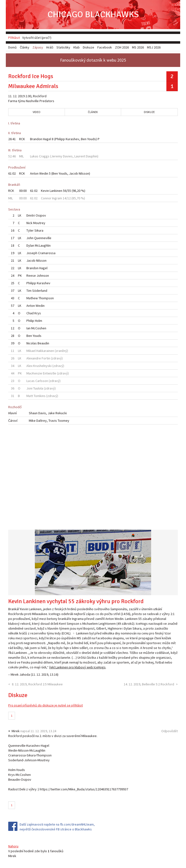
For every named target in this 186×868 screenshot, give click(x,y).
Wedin (44, 173)
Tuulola (38, 388)
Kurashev (72, 139)
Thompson (46, 298)
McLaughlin (43, 245)
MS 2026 (138, 47)
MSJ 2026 (154, 47)
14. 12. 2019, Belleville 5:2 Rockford (149, 684)
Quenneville (43, 238)
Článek (93, 112)
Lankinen (56, 191)
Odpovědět (170, 731)
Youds (92, 139)
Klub (77, 47)
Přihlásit (14, 38)
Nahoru (13, 846)
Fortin (46, 358)
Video (37, 112)
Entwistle (50, 373)
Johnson (43, 276)
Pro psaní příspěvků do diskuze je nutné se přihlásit (46, 705)
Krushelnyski (42, 366)
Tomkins (40, 396)
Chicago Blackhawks (93, 14)
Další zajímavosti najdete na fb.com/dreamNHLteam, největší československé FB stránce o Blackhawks (57, 827)
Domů (12, 47)
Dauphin (92, 156)
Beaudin (43, 343)
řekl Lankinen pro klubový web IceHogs (77, 667)
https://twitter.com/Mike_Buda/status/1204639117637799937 (84, 789)
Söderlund (40, 291)
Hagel (47, 139)
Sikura (39, 230)
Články (25, 47)
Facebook (105, 47)
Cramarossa (47, 253)
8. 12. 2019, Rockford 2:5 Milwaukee (37, 684)
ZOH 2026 (122, 47)
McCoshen (39, 328)
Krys (38, 313)
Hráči (50, 47)
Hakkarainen (45, 351)
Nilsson (84, 173)
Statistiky (63, 47)
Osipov (41, 215)
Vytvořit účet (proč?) (37, 38)
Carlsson (42, 381)
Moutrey (39, 223)
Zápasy (38, 47)
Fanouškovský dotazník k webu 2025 (93, 60)
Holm (39, 321)
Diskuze (149, 112)
